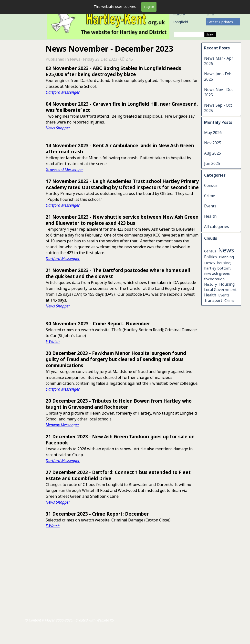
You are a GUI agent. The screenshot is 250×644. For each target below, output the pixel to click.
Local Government (220, 290)
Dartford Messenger (63, 92)
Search (211, 34)
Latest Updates (220, 22)
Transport (213, 300)
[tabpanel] (78, 576)
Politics (210, 257)
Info (211, 14)
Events (210, 206)
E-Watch (53, 341)
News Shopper (58, 128)
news (209, 262)
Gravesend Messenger (64, 169)
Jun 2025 (212, 163)
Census (211, 185)
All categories (217, 226)
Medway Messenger (62, 425)
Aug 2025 (213, 153)
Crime (210, 196)
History (179, 14)
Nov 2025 (213, 143)
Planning (226, 257)
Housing (227, 284)
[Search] (189, 34)
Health (210, 216)
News (226, 250)
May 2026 (213, 133)
